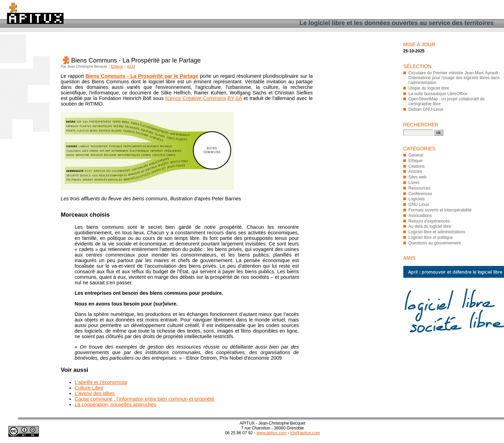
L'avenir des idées (95, 393)
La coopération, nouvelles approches (115, 404)
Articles (415, 172)
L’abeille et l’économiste (101, 382)
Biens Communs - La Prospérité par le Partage (142, 76)
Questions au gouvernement (435, 243)
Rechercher (421, 125)
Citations (417, 166)
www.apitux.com (272, 433)
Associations (420, 216)
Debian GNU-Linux (426, 109)
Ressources (419, 188)
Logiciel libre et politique (431, 237)
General (416, 155)
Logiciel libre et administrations (437, 232)
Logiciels (417, 199)
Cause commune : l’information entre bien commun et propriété (144, 399)
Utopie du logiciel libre (429, 88)
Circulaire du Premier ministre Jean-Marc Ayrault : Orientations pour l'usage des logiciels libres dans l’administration (455, 78)
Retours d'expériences (429, 221)
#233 (131, 66)
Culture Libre (89, 388)
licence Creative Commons (195, 98)
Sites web (418, 177)
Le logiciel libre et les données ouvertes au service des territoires (397, 23)
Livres (414, 183)
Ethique (117, 66)
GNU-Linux (419, 204)
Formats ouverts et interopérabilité (440, 210)
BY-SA (235, 98)
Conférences (420, 194)
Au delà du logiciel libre (430, 226)
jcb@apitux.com (305, 433)
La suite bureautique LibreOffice (438, 94)
